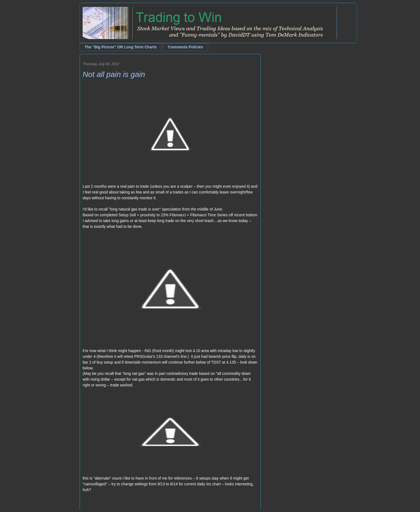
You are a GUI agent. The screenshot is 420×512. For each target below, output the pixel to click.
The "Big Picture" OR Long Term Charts (121, 47)
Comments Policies (186, 47)
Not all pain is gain (114, 74)
